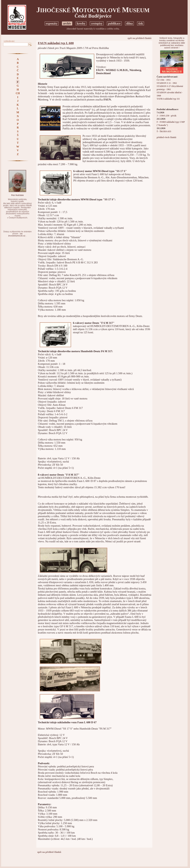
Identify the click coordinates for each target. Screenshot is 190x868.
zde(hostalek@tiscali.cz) (17, 235)
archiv (67, 23)
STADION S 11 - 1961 (167, 83)
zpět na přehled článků (140, 38)
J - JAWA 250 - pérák (166, 116)
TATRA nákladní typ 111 (168, 99)
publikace (114, 23)
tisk (141, 23)
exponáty (52, 23)
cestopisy (97, 23)
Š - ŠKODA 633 (164, 132)
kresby (81, 23)
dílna (129, 23)
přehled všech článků (166, 137)
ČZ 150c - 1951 (164, 80)
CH (18, 93)
